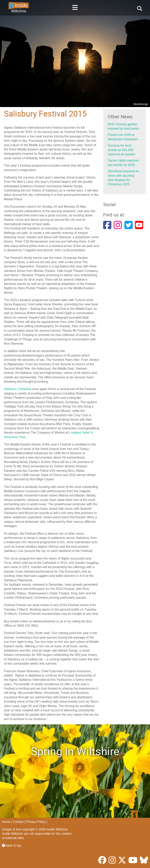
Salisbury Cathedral (18, 389)
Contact (18, 822)
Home (6, 822)
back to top (12, 846)
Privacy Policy (36, 822)
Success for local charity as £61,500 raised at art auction (122, 150)
